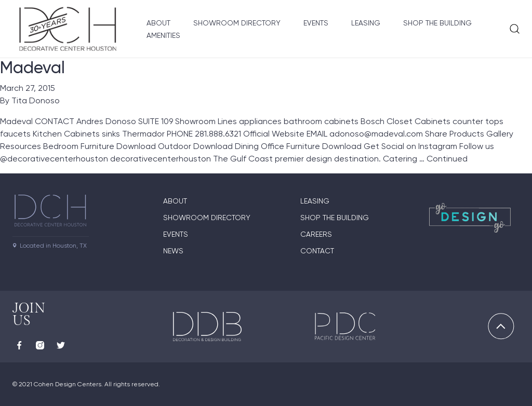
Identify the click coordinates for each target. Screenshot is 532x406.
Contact (317, 251)
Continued (447, 159)
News (173, 251)
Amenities (163, 35)
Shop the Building (437, 23)
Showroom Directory (237, 23)
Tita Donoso (36, 100)
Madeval (32, 67)
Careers (316, 234)
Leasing (366, 23)
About (158, 23)
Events (316, 23)
